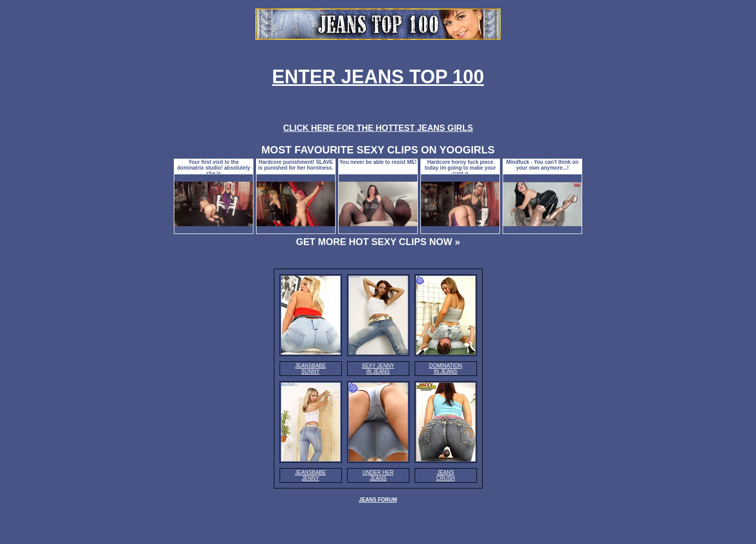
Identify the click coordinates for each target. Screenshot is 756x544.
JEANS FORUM (378, 500)
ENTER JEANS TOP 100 (378, 77)
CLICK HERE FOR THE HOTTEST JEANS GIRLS (378, 128)
